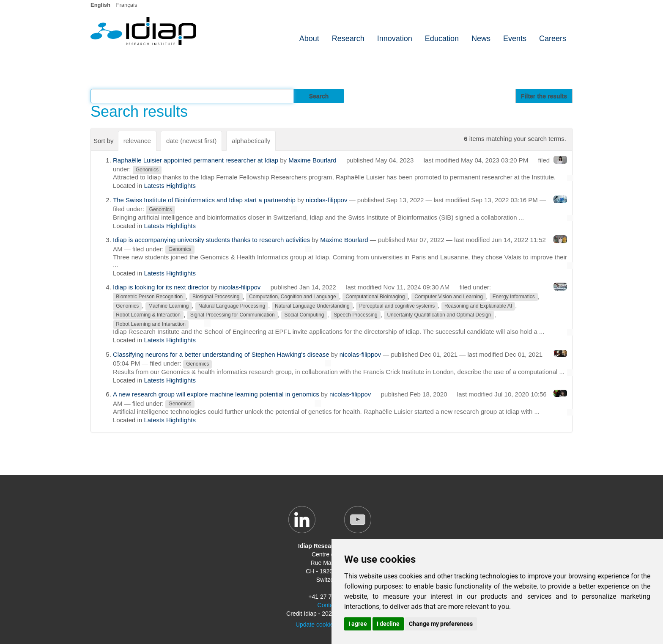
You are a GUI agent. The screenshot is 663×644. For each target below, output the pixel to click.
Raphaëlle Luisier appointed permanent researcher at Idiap (196, 160)
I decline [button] (388, 624)
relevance (137, 141)
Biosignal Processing (216, 297)
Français (127, 5)
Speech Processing (355, 315)
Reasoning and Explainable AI (478, 306)
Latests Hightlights (170, 186)
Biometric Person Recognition (149, 297)
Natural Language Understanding (312, 306)
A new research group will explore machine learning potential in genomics (216, 394)
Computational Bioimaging (375, 297)
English (100, 5)
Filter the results (544, 96)
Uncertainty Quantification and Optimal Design (439, 315)
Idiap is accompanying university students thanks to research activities (211, 240)
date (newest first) (191, 141)
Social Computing (304, 315)
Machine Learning (168, 306)
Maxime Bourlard (312, 160)
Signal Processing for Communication (233, 315)
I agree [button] (358, 624)
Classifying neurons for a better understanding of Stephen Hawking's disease (221, 354)
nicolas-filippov (326, 200)
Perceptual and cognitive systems (397, 306)
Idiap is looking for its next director (161, 287)
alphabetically (251, 141)
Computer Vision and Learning (449, 297)
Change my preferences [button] (441, 624)
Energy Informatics (514, 297)
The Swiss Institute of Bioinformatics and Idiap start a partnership (204, 200)
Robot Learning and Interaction (151, 324)
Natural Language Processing (232, 306)
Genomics (147, 170)
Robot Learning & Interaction (148, 315)
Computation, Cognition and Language (293, 297)
